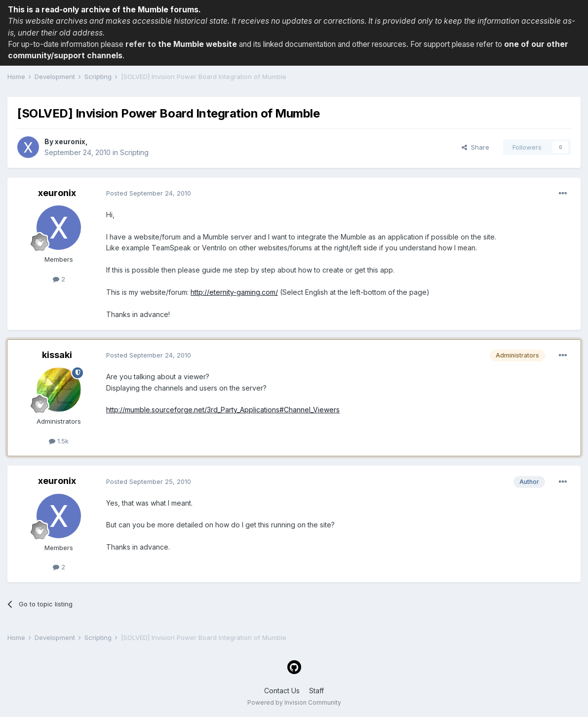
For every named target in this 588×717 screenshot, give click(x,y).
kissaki (57, 355)
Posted (149, 193)
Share (475, 147)
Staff (316, 691)
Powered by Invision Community (294, 702)
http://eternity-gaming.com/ (234, 292)
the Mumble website (197, 44)
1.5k (59, 441)
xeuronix (70, 141)
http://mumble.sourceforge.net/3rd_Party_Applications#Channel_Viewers (223, 410)
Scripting (134, 152)
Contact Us (282, 691)
